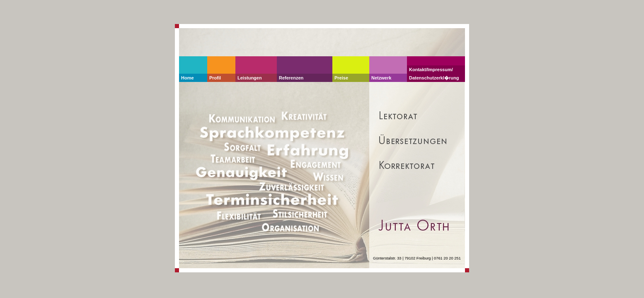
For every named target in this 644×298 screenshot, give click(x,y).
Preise (341, 78)
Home (188, 78)
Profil (215, 78)
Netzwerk (381, 78)
